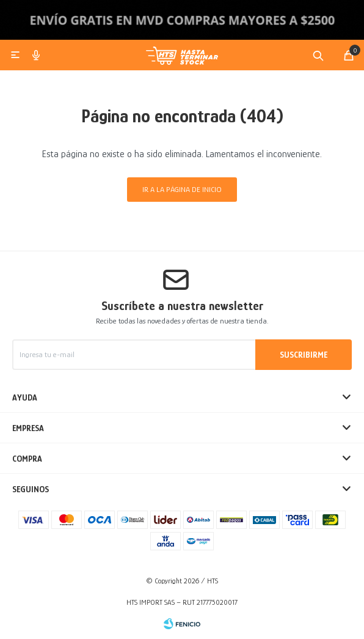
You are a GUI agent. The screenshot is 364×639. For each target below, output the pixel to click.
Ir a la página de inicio (182, 189)
